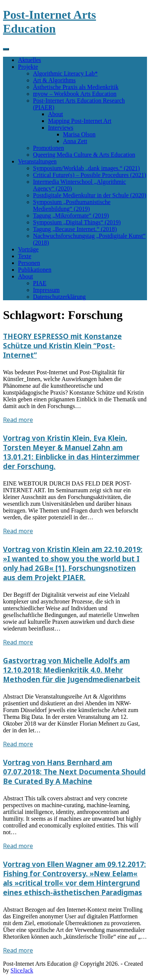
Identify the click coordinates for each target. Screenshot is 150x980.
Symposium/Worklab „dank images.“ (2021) (86, 168)
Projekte (28, 67)
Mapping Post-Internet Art (80, 121)
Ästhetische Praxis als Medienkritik (76, 87)
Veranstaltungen (37, 161)
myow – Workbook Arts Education (75, 94)
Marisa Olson (79, 134)
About (55, 114)
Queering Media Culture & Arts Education (84, 155)
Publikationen (35, 270)
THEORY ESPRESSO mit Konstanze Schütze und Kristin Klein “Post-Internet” (62, 346)
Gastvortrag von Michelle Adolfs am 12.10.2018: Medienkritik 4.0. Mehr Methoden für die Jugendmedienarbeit (72, 670)
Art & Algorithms (54, 80)
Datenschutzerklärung (59, 297)
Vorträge (28, 249)
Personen (29, 263)
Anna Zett (75, 141)
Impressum (46, 290)
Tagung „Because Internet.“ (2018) (75, 229)
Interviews (61, 128)
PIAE (40, 283)
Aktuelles (29, 60)
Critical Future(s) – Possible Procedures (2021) (90, 175)
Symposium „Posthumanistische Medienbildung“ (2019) (72, 205)
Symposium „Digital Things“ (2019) (77, 222)
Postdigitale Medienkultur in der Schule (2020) (90, 195)
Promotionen (49, 148)
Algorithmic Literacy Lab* (65, 73)
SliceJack (22, 970)
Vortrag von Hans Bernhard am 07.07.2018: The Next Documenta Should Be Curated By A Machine (74, 772)
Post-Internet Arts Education (49, 22)
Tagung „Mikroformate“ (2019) (71, 216)
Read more (18, 420)
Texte (25, 256)
